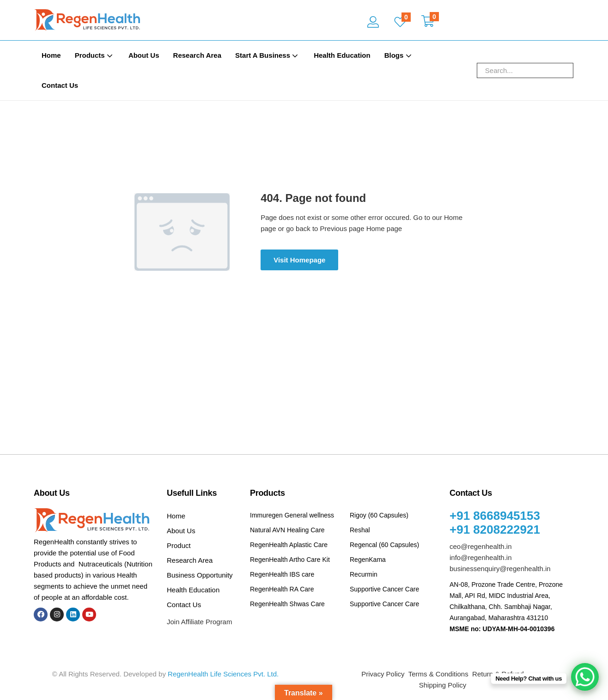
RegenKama (368, 560)
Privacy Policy (383, 674)
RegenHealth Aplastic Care (289, 545)
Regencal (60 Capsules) (384, 545)
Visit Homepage (299, 260)
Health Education (342, 55)
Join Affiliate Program (199, 622)
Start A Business (268, 55)
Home (51, 55)
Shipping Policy (443, 685)
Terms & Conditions (438, 674)
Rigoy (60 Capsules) (379, 515)
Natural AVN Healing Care (287, 530)
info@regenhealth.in (481, 557)
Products (95, 55)
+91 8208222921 (495, 530)
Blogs (399, 55)
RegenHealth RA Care (282, 589)
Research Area (198, 55)
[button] (428, 22)
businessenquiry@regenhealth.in (500, 569)
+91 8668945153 (495, 516)
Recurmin (364, 574)
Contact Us (60, 85)
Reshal (360, 530)
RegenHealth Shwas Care (287, 604)
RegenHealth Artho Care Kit (290, 560)
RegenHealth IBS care (282, 574)
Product (179, 545)
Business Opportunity (200, 575)
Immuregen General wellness (292, 515)
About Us (144, 55)
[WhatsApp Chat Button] (585, 677)
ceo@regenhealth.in (481, 546)
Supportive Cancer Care (384, 589)
